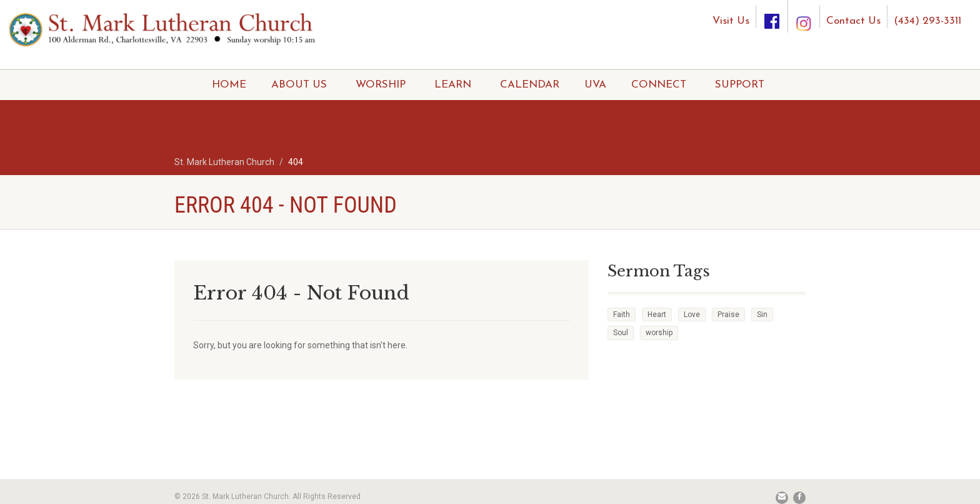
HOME (229, 85)
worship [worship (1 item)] (659, 333)
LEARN (453, 85)
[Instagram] (804, 12)
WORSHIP (381, 85)
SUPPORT (740, 85)
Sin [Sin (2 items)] (762, 315)
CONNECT (659, 85)
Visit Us (731, 21)
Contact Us (853, 21)
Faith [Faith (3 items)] (622, 315)
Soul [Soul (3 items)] (621, 333)
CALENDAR (530, 85)
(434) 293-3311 (927, 21)
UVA (595, 85)
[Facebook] (772, 17)
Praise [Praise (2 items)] (728, 315)
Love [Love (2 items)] (692, 315)
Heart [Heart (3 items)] (657, 315)
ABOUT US (299, 85)
